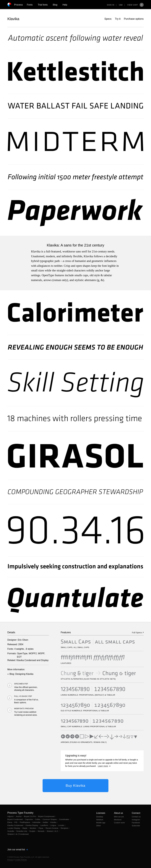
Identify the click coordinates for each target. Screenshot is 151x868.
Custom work (119, 823)
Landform (44, 825)
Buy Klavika (76, 786)
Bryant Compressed (47, 816)
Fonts (30, 5)
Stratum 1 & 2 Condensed (18, 834)
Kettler (46, 822)
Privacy (10, 860)
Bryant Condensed (15, 819)
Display (45, 660)
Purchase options (134, 19)
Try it (118, 19)
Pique (41, 828)
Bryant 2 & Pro (30, 816)
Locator (62, 825)
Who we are (119, 817)
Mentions (118, 820)
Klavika (13, 19)
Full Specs (138, 632)
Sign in (111, 5)
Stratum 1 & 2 (53, 831)
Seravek (41, 831)
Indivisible (37, 822)
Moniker (33, 828)
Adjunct (11, 816)
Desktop (100, 817)
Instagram (136, 820)
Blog (55, 5)
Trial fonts (43, 5)
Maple (25, 828)
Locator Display (14, 828)
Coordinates (64, 819)
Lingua (53, 825)
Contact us (136, 817)
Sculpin (32, 831)
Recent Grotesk (52, 828)
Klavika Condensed (26, 660)
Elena (10, 822)
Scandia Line (22, 831)
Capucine (29, 819)
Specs (108, 19)
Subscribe (136, 826)
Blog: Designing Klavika (21, 674)
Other (99, 826)
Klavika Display (32, 825)
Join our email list (18, 850)
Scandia (11, 831)
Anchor (19, 816)
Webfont (100, 820)
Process (19, 5)
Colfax (38, 819)
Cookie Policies (21, 860)
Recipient (65, 828)
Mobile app (101, 823)
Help (65, 5)
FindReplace (25, 822)
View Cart (135, 5)
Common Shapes (50, 819)
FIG (16, 822)
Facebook (136, 823)
